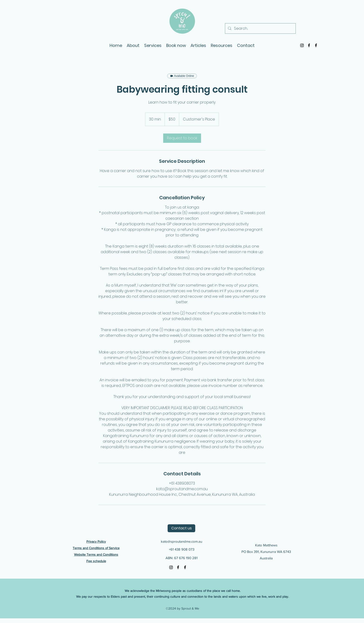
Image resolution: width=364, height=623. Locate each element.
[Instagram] (302, 45)
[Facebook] (309, 45)
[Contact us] (181, 528)
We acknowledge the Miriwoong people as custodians (164, 591)
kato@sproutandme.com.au (182, 541)
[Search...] (260, 29)
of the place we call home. (222, 591)
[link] (182, 138)
